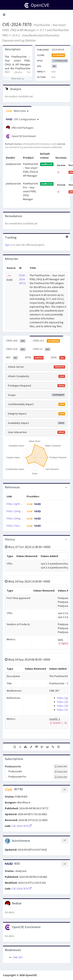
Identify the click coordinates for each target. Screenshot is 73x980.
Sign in (8, 245)
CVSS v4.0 (16, 341)
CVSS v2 (42, 349)
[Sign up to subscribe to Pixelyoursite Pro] (61, 777)
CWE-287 (18, 957)
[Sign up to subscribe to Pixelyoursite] (61, 766)
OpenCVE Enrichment (21, 136)
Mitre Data (17, 111)
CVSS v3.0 (16, 349)
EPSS (34, 358)
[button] (4, 15)
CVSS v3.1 (47, 341)
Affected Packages (20, 128)
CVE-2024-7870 (17, 24)
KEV (12, 358)
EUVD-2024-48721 (22, 279)
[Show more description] (18, 79)
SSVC (58, 358)
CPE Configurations (22, 119)
